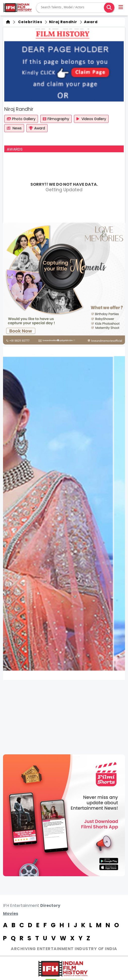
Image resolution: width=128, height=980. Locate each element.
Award (90, 22)
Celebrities (29, 22)
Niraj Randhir (63, 22)
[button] (121, 8)
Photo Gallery (21, 119)
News (14, 128)
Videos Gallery (91, 119)
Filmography (56, 119)
